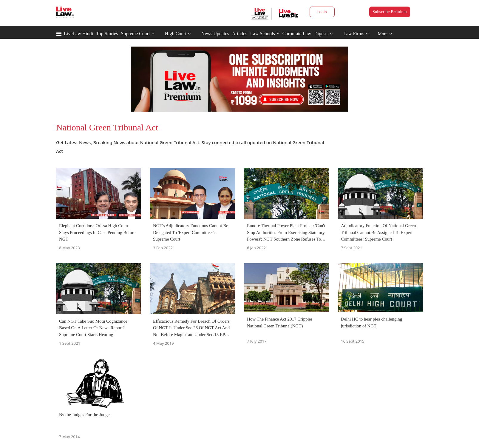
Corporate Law (297, 34)
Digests (321, 34)
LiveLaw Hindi (78, 34)
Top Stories (107, 34)
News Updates (215, 34)
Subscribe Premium (390, 12)
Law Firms (356, 34)
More (385, 34)
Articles (240, 34)
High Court (176, 34)
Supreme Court (135, 34)
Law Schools (265, 34)
